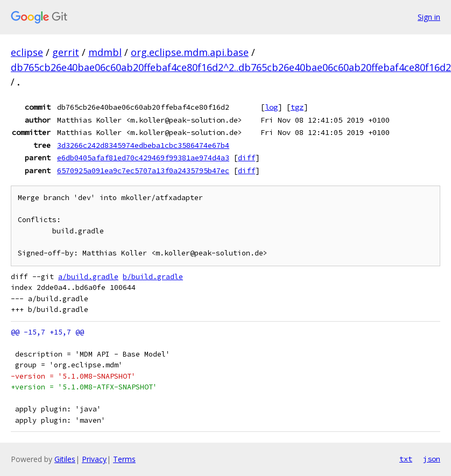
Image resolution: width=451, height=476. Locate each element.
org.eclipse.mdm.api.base (190, 52)
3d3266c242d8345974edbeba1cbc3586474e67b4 (143, 145)
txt (406, 459)
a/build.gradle (88, 277)
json (432, 459)
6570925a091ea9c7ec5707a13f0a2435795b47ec (143, 170)
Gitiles (65, 459)
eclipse (27, 52)
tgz (297, 107)
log (271, 107)
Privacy (94, 459)
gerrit (66, 52)
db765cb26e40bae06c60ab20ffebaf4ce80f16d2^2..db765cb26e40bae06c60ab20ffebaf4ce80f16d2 (231, 67)
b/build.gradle (153, 277)
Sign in (429, 17)
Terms (124, 459)
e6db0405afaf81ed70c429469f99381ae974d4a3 (143, 158)
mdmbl (105, 52)
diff (246, 158)
